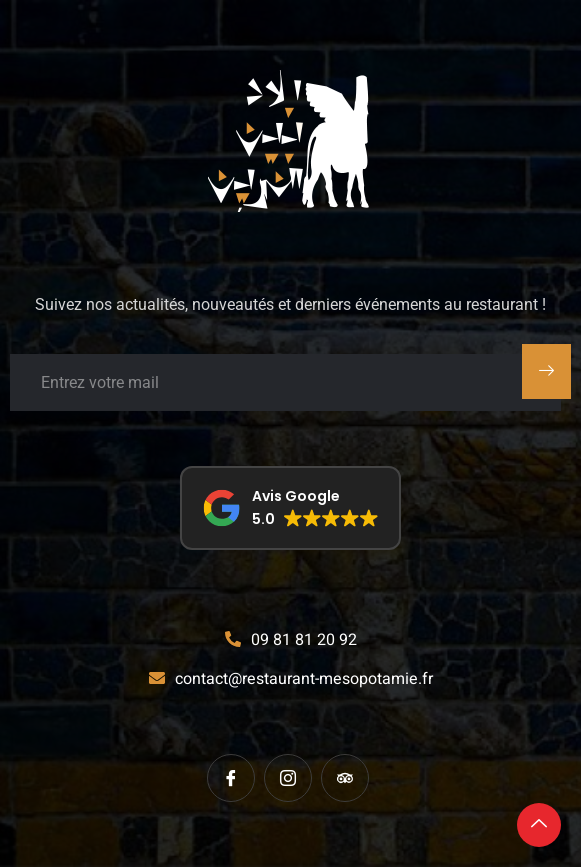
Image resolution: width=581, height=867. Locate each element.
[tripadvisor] (345, 778)
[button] (290, 508)
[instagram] (288, 778)
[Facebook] (231, 778)
